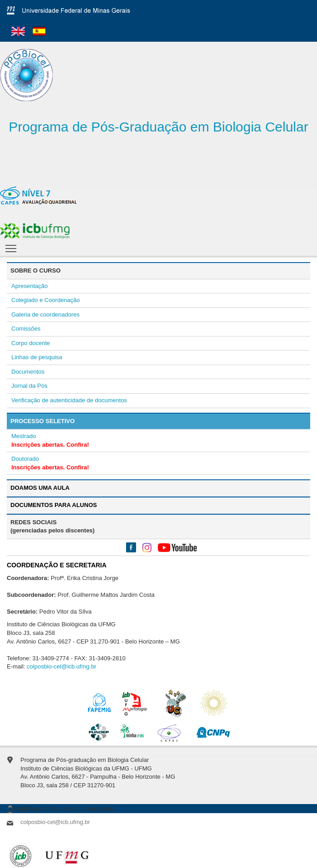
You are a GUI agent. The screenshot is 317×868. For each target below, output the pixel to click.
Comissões (26, 329)
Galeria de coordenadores (45, 315)
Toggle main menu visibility (12, 246)
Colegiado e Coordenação (46, 300)
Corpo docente (31, 343)
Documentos (28, 372)
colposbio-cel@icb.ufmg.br (61, 666)
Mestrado (24, 436)
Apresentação (29, 286)
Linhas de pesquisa (37, 357)
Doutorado (25, 459)
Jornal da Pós (29, 386)
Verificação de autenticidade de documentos (69, 400)
